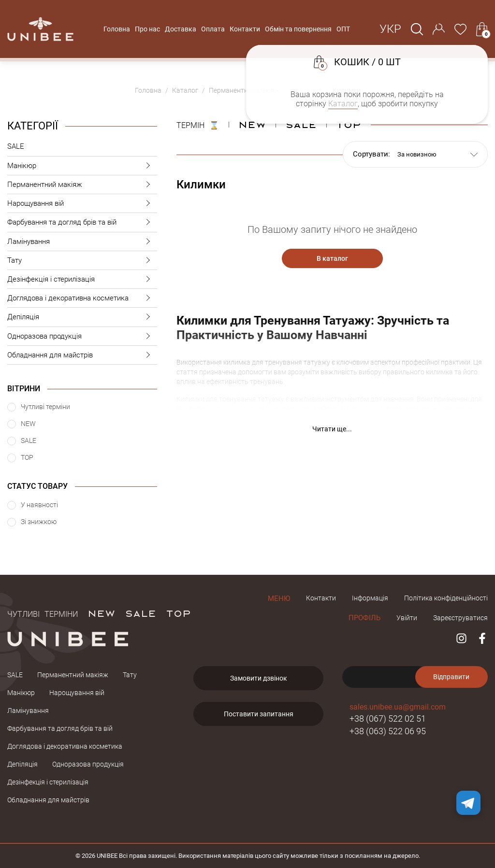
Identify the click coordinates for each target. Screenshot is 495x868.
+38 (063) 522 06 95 (388, 731)
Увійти (407, 618)
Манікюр (82, 166)
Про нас (147, 29)
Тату (82, 261)
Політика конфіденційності (446, 598)
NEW (252, 124)
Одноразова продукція (82, 336)
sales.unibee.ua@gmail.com (398, 707)
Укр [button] (390, 29)
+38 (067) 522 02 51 (388, 719)
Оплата (213, 29)
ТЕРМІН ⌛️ (198, 124)
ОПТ (343, 29)
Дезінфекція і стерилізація (82, 279)
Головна (117, 29)
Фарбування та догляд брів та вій (82, 222)
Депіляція (82, 317)
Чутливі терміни (43, 613)
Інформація (370, 598)
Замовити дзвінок (259, 678)
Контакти (245, 29)
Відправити (451, 677)
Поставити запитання (259, 714)
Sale (301, 124)
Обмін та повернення (298, 29)
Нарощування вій (82, 204)
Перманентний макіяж (82, 185)
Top (349, 124)
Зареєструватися (460, 618)
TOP (178, 613)
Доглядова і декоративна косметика (82, 298)
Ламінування (82, 242)
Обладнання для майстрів (82, 355)
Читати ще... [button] (332, 429)
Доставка (181, 29)
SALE (16, 146)
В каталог (332, 258)
